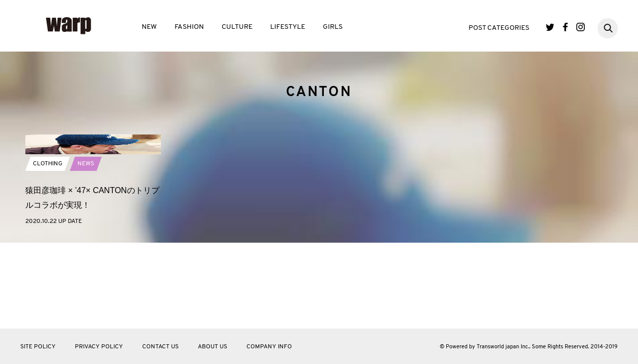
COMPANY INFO (269, 347)
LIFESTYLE (288, 27)
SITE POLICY (38, 347)
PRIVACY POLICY (99, 347)
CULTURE (237, 27)
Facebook (565, 27)
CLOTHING (48, 242)
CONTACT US (160, 347)
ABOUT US (212, 347)
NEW (149, 27)
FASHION (189, 27)
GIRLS (333, 27)
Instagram (581, 27)
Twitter (550, 27)
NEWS (86, 242)
